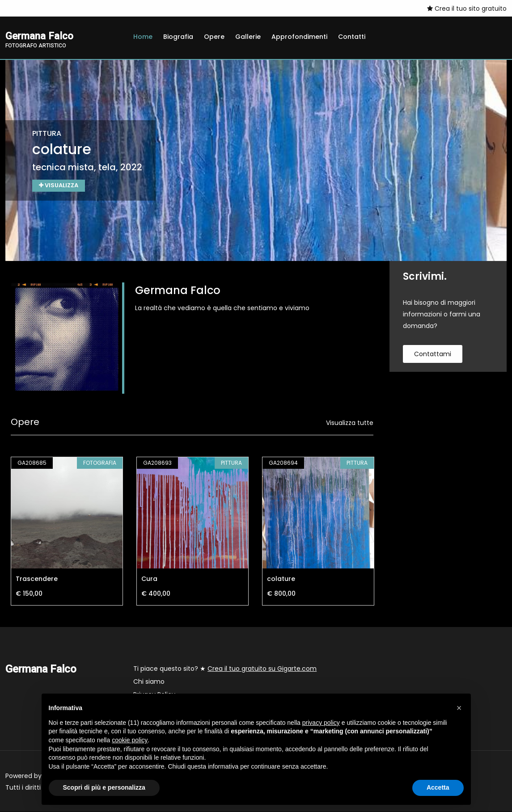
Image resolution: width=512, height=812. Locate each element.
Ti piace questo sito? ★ (225, 669)
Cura (149, 580)
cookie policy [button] (130, 740)
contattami (433, 355)
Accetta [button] (438, 787)
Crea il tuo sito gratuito (467, 8)
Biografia (178, 37)
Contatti (352, 37)
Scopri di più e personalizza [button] (104, 787)
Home (143, 37)
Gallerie (248, 37)
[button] (459, 708)
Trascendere (37, 580)
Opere (214, 37)
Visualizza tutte (350, 424)
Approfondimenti (299, 37)
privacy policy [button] (321, 723)
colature (281, 580)
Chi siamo (149, 682)
